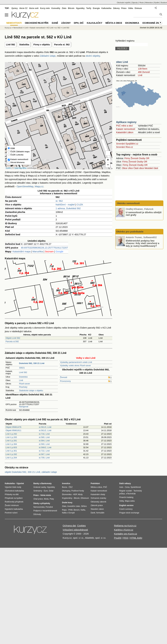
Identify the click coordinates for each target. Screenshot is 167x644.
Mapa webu (130, 501)
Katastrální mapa (22, 251)
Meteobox (149, 3)
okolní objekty (93, 56)
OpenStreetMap (20, 168)
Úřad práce (38, 499)
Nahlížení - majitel (65, 205)
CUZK (80, 205)
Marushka (38, 251)
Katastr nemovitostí (126, 129)
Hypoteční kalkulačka (14, 509)
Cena (127, 487)
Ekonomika (132, 23)
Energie (96, 8)
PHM (70, 510)
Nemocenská (39, 507)
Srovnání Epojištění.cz (127, 144)
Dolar (51, 491)
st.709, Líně (44, 458)
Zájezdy (135, 3)
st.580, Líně (44, 437)
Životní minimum (12, 505)
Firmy (127, 158)
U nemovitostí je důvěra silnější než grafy (144, 213)
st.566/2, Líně (45, 447)
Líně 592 (10, 45)
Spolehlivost (136, 487)
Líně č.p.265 (11, 437)
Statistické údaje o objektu (31, 390)
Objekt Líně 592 (13, 338)
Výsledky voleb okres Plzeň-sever (75, 366)
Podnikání (95, 483)
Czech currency (126, 509)
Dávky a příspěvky (42, 503)
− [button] (108, 165)
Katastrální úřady (98, 494)
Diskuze (138, 8)
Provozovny (65, 381)
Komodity (56, 8)
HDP (75, 494)
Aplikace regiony (126, 122)
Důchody (37, 514)
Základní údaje (48, 56)
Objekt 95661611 (13, 430)
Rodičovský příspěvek (14, 502)
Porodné (49, 507)
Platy (52, 499)
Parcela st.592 (12, 341)
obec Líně (122, 62)
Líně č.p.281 (11, 441)
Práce (124, 8)
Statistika (24, 45)
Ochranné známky (154, 23)
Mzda (46, 499)
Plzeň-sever (25, 384)
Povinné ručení (11, 513)
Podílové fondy (78, 491)
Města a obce (114, 23)
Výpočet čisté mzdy (13, 487)
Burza (64, 487)
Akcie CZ (23, 8)
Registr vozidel (126, 491)
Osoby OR (144, 158)
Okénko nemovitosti (128, 203)
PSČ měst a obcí (124, 126)
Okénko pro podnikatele (130, 232)
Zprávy (15, 8)
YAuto (141, 3)
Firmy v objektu (42, 45)
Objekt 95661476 (13, 427)
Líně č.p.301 (11, 451)
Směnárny (38, 491)
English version (126, 505)
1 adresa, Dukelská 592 (68, 208)
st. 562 (59, 201)
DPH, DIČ (79, 23)
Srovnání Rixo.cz (125, 147)
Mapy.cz (39, 186)
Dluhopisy (66, 491)
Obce (125, 168)
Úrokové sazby (40, 487)
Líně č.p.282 (11, 454)
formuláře (100, 513)
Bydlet (157, 3)
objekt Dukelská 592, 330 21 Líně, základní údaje (31, 472)
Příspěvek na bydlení (14, 498)
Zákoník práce (97, 505)
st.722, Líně (44, 451)
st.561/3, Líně (45, 427)
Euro (46, 491)
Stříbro (84, 506)
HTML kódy (136, 538)
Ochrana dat (69, 526)
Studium (164, 3)
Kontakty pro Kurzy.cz (126, 534)
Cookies (81, 526)
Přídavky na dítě (12, 494)
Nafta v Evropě (68, 513)
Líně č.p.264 (11, 458)
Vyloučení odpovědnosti (75, 530)
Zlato (64, 8)
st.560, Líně (44, 444)
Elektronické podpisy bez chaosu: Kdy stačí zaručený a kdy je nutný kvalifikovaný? (143, 243)
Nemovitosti (18, 28)
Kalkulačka (106, 8)
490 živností (144, 72)
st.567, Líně (44, 454)
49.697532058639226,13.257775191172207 (44, 248)
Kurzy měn (45, 8)
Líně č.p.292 (11, 434)
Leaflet (8, 168)
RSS (126, 538)
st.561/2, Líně (45, 430)
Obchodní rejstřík (124, 3)
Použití (118, 538)
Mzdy (80, 494)
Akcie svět (34, 8)
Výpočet (20, 483)
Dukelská (23, 377)
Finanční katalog (126, 497)
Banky (36, 483)
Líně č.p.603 (11, 447)
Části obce (139, 168)
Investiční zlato (74, 506)
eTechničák (131, 494)
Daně (55, 23)
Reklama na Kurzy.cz (125, 526)
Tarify (89, 8)
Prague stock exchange (129, 513)
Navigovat (24, 407)
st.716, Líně (44, 434)
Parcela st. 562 (62, 45)
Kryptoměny (67, 498)
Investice (66, 483)
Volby (122, 501)
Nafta (83, 510)
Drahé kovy (67, 503)
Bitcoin (71, 8)
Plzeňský (23, 387)
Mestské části (151, 168)
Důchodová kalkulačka (14, 491)
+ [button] (108, 160)
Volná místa (45, 495)
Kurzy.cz (8, 28)
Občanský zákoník (98, 502)
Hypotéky (80, 8)
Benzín (77, 510)
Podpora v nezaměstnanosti (45, 511)
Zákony (116, 8)
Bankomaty (46, 483)
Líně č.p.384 (11, 444)
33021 (22, 368)
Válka (130, 8)
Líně (21, 380)
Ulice (130, 168)
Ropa (64, 510)
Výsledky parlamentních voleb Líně (76, 362)
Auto (121, 487)
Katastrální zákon (125, 132)
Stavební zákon (97, 509)
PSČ (105, 487)
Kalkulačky (95, 23)
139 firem (143, 69)
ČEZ (71, 487)
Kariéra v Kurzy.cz (124, 530)
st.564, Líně (44, 441)
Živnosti (64, 377)
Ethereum (85, 498)
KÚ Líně (50, 28)
